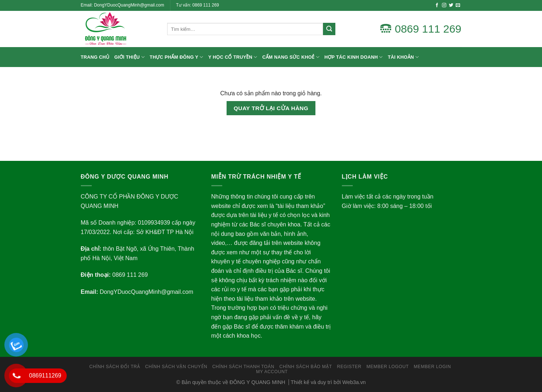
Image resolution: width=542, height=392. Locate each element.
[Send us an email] (458, 5)
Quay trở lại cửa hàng (271, 108)
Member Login (432, 367)
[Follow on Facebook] (437, 5)
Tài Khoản (404, 57)
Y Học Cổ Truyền (233, 57)
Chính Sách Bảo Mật (305, 367)
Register (349, 367)
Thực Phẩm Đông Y (177, 57)
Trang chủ (95, 57)
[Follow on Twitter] (451, 5)
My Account (272, 372)
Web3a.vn (354, 382)
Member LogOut (388, 367)
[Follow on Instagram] (444, 5)
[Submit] (329, 29)
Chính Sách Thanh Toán (243, 367)
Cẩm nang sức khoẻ (291, 57)
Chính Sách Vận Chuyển (176, 367)
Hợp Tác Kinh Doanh (354, 57)
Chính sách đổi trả (115, 367)
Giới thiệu (129, 57)
